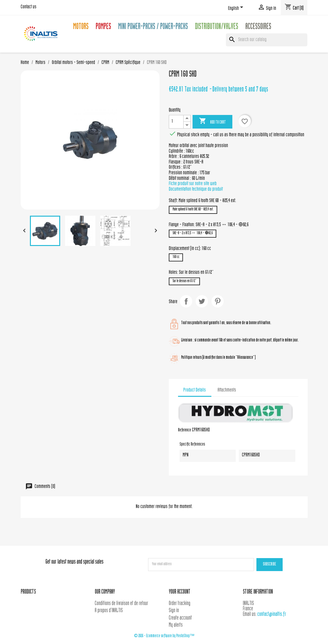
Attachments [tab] (227, 390)
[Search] (267, 40)
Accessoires (258, 27)
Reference (185, 430)
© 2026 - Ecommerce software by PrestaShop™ (164, 636)
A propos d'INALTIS (109, 611)
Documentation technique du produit (196, 189)
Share (186, 301)
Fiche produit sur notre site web (193, 184)
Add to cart (212, 121)
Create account (180, 618)
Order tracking (180, 604)
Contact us (29, 7)
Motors (81, 27)
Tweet (202, 301)
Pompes (103, 27)
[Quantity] (176, 122)
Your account (180, 592)
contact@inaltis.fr (272, 614)
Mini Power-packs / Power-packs (153, 27)
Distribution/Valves (217, 27)
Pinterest (218, 301)
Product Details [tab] (195, 390)
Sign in (174, 611)
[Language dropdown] (237, 8)
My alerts (176, 625)
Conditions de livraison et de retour (121, 604)
